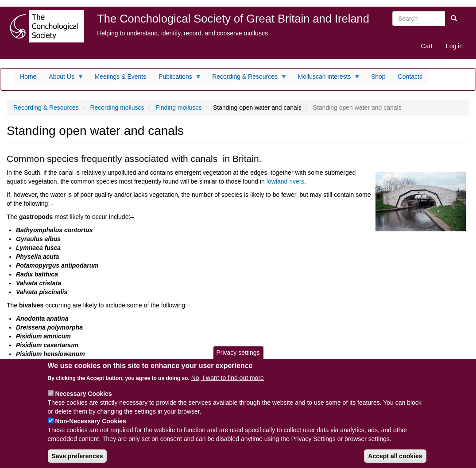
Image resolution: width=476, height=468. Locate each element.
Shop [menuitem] (378, 77)
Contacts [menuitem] (410, 77)
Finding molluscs (178, 107)
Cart (426, 46)
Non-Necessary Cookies (90, 428)
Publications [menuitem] (177, 79)
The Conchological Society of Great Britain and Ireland (233, 19)
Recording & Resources (46, 107)
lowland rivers (286, 181)
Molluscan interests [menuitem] (326, 79)
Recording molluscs (117, 107)
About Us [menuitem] (63, 79)
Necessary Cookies (83, 400)
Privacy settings (238, 360)
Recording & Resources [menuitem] (246, 79)
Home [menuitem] (28, 77)
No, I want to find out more (228, 384)
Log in (454, 46)
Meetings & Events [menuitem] (120, 77)
